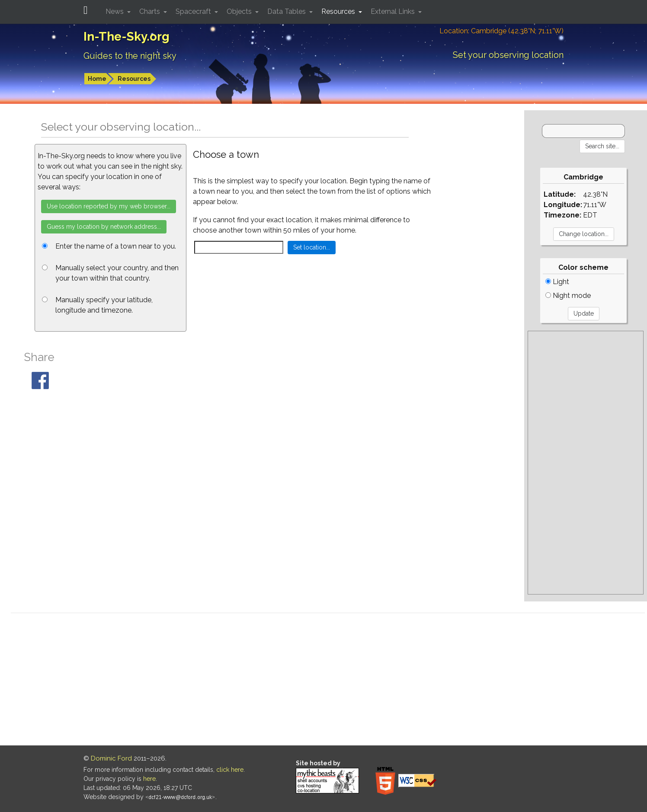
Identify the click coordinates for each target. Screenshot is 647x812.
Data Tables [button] (287, 11)
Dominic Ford (111, 758)
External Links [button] (394, 11)
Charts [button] (151, 11)
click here (230, 770)
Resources (134, 79)
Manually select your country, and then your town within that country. (117, 273)
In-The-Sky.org (127, 37)
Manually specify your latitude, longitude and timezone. (104, 305)
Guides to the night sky (130, 56)
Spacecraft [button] (194, 11)
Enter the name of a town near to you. (116, 246)
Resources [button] (339, 11)
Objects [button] (240, 11)
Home (97, 79)
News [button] (115, 11)
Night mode (568, 296)
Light (557, 282)
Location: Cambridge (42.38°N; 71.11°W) (501, 31)
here (149, 779)
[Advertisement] (586, 463)
